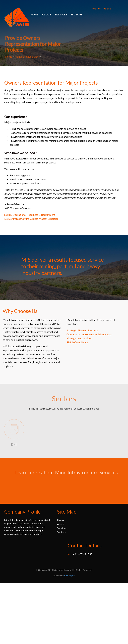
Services (61, 15)
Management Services (27, 57)
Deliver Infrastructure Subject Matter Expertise (31, 219)
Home (35, 15)
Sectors (77, 15)
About (47, 15)
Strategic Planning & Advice (82, 330)
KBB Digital (70, 576)
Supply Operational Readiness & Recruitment (30, 215)
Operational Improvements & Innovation (89, 334)
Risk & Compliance (77, 342)
